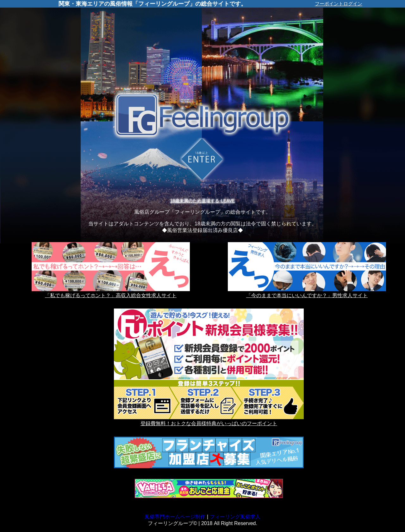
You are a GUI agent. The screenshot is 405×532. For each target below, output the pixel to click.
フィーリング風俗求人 (235, 517)
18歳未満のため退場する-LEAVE (202, 201)
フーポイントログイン (339, 4)
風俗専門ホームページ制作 (175, 517)
